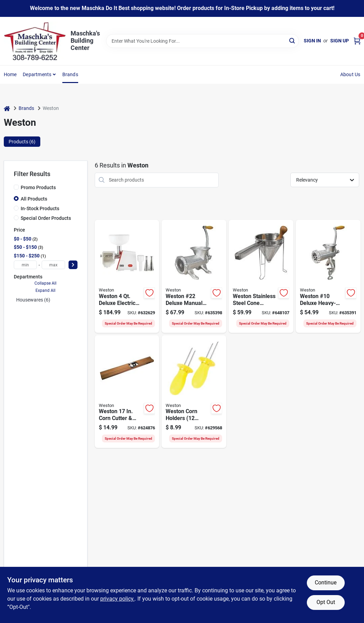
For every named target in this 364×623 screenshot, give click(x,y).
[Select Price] (73, 265)
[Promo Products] (16, 187)
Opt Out (326, 602)
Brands (70, 74)
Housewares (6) (33, 300)
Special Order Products (46, 218)
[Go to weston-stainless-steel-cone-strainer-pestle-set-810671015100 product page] (261, 276)
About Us (350, 74)
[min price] (25, 265)
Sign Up (340, 41)
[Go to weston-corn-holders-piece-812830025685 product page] (194, 392)
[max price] (53, 265)
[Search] (293, 40)
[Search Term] (202, 41)
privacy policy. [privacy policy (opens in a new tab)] (117, 599)
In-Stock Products (40, 208)
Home (10, 74)
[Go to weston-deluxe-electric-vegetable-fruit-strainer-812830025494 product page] (127, 276)
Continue (326, 583)
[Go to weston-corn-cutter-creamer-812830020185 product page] (127, 392)
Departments (37, 74)
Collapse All (45, 283)
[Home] (7, 108)
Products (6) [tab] (22, 142)
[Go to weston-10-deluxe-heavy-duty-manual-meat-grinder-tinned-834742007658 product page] (328, 276)
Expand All (45, 290)
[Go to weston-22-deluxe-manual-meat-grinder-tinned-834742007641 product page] (194, 276)
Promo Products (38, 187)
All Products (34, 199)
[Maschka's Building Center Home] (35, 41)
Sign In (312, 41)
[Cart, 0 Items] (357, 41)
